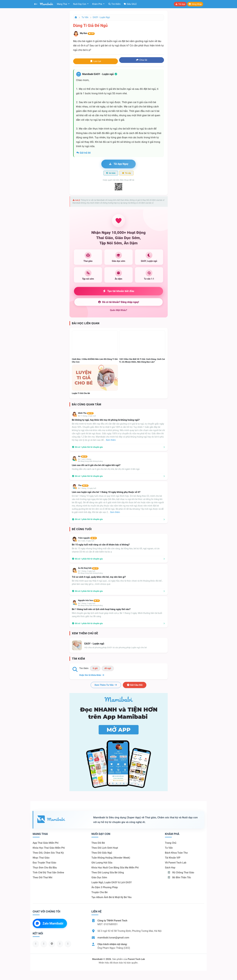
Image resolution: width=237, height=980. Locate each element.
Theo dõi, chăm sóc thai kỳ (48, 853)
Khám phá (97, 4)
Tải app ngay (118, 164)
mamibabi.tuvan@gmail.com (113, 938)
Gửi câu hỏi (135, 685)
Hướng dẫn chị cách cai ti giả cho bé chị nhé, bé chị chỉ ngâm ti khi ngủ (106, 469)
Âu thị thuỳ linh (88, 568)
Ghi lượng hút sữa (102, 863)
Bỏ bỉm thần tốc (179, 877)
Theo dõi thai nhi (42, 877)
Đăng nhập (195, 4)
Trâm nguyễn (87, 538)
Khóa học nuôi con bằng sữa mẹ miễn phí (115, 868)
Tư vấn (85, 17)
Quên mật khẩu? (119, 310)
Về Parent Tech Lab (176, 863)
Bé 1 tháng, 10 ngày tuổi (87, 488)
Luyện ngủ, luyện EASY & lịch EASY (112, 882)
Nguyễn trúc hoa (89, 600)
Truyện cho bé (99, 892)
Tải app (180, 4)
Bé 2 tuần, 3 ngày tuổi (86, 541)
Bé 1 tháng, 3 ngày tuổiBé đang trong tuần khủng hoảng (90, 572)
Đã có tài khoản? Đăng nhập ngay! (118, 302)
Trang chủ (171, 843)
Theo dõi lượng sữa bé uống (108, 873)
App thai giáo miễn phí (46, 843)
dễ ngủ (108, 668)
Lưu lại (96, 61)
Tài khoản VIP (173, 858)
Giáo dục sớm (99, 877)
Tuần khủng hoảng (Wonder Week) (111, 858)
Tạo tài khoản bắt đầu (119, 291)
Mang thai (62, 4)
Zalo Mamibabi (49, 923)
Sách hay (170, 868)
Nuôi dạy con (80, 4)
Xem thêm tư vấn (106, 685)
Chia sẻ (141, 60)
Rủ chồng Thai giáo (181, 873)
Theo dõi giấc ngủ (102, 853)
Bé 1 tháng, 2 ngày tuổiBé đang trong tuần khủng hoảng (90, 604)
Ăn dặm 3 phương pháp (105, 887)
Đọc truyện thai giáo (44, 863)
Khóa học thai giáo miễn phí (49, 848)
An (83, 456)
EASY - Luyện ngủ (101, 17)
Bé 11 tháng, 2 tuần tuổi (87, 416)
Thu (83, 485)
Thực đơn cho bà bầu (45, 868)
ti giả (95, 668)
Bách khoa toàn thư (176, 853)
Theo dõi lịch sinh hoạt (105, 848)
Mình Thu (86, 413)
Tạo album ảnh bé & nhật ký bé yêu (111, 897)
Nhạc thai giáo (41, 858)
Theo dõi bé (98, 843)
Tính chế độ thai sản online (48, 873)
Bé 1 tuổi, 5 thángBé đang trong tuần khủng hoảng (90, 460)
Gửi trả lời (83, 153)
